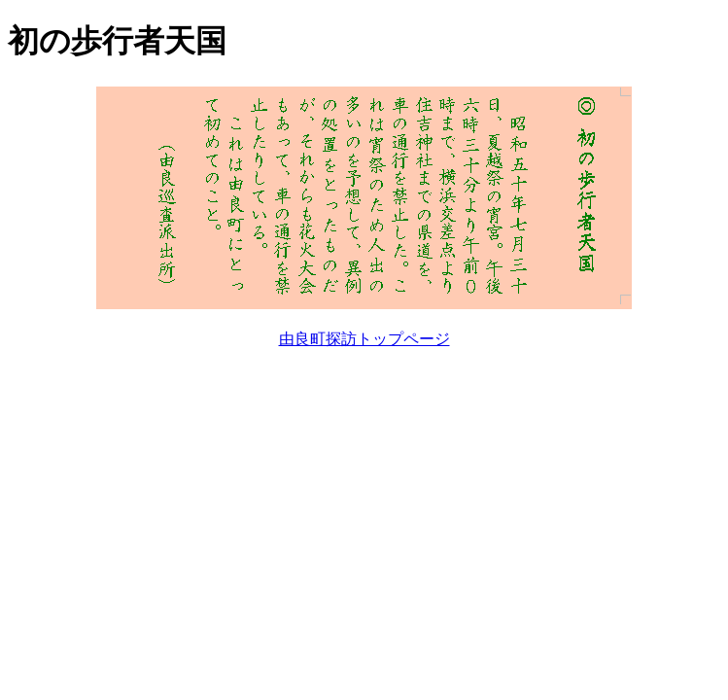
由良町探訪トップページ (364, 339)
